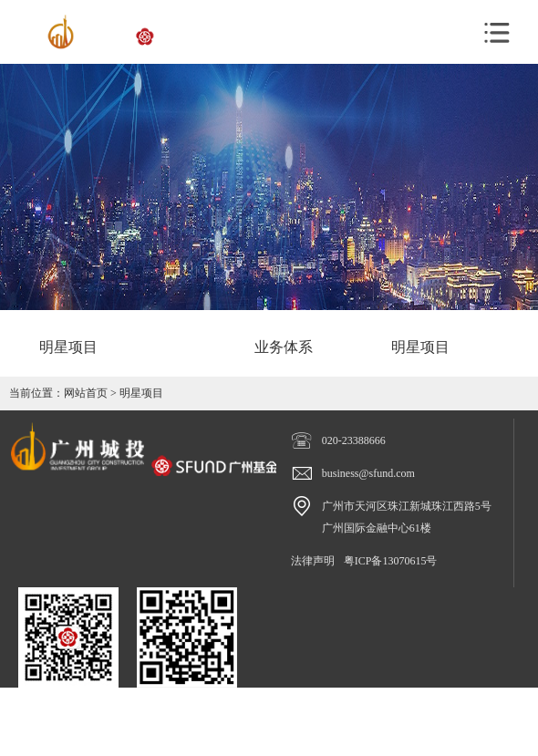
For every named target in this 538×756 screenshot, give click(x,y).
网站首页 (86, 393)
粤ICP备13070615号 (391, 561)
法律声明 (313, 561)
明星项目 (141, 393)
